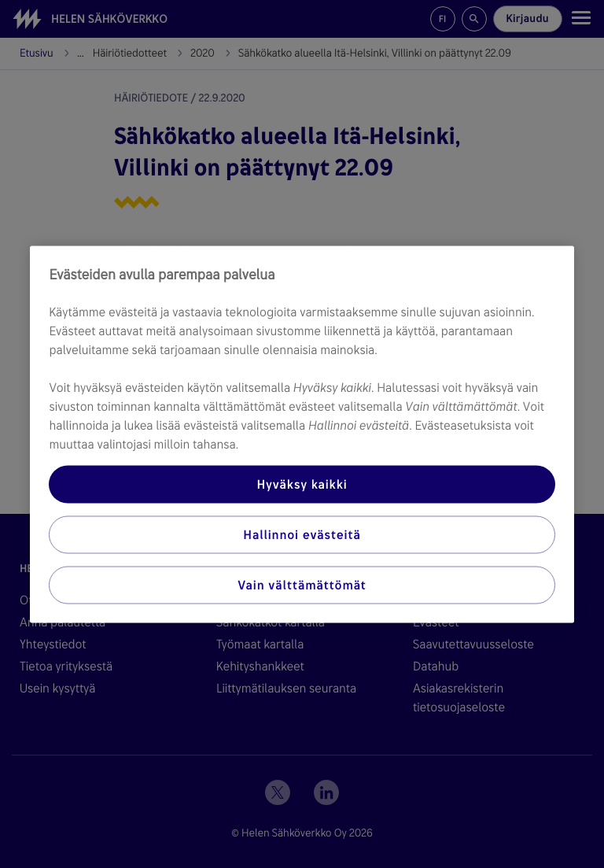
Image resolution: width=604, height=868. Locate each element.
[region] (302, 434)
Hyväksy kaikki (302, 484)
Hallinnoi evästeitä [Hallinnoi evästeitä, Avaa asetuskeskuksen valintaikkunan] (302, 534)
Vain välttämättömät (302, 584)
